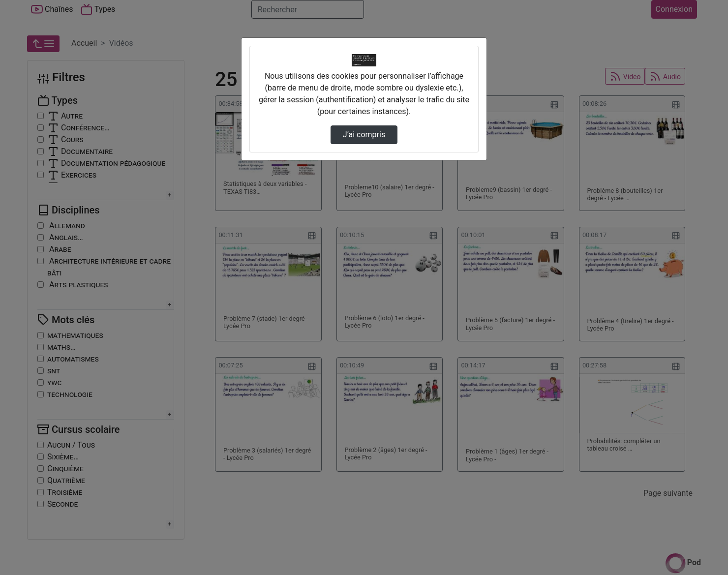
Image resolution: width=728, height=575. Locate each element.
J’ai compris (364, 135)
